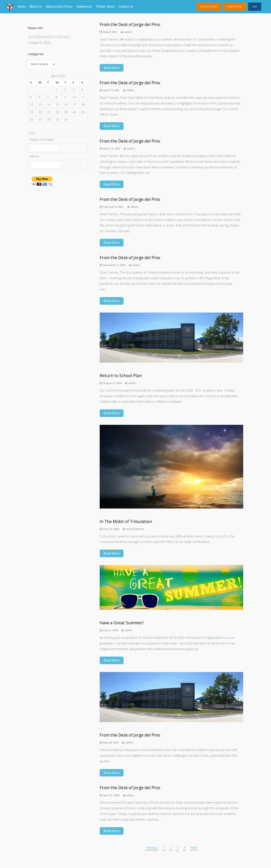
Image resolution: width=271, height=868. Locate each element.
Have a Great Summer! (122, 623)
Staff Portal (235, 7)
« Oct (31, 133)
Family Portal (209, 7)
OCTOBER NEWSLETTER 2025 (49, 37)
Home (22, 7)
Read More (112, 68)
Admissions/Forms (59, 7)
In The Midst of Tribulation (126, 522)
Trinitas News (105, 7)
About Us (36, 7)
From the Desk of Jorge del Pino (130, 25)
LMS (255, 7)
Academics (84, 7)
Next (194, 847)
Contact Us (126, 7)
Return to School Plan (121, 376)
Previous (152, 847)
